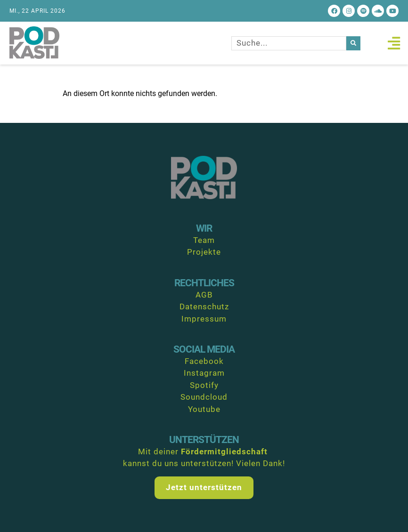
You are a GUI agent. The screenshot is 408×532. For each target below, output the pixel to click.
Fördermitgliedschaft (224, 451)
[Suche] (353, 43)
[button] (394, 43)
